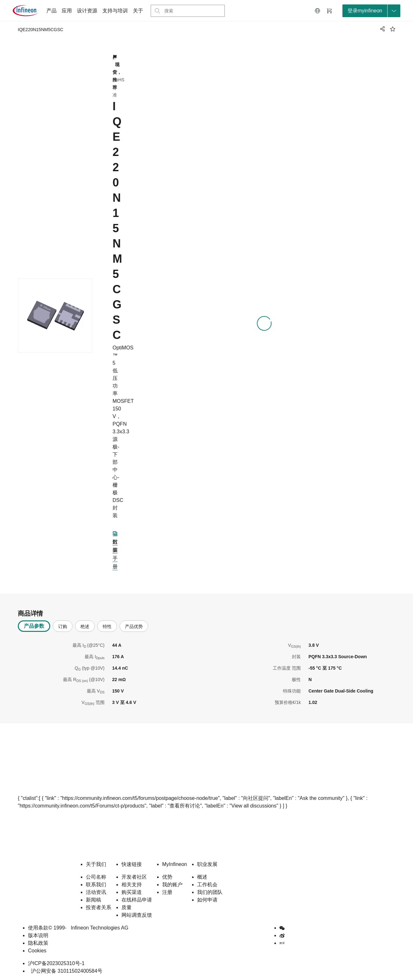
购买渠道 (132, 892)
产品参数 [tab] (34, 626)
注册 (167, 892)
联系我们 (96, 885)
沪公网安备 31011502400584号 (65, 971)
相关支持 (132, 885)
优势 (167, 877)
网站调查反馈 (137, 915)
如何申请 (207, 900)
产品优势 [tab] (134, 626)
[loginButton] (371, 11)
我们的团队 (210, 892)
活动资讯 (96, 892)
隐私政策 (38, 943)
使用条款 (38, 928)
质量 (127, 907)
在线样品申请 (137, 900)
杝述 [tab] (85, 626)
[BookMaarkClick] (393, 29)
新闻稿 (93, 900)
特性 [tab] (107, 626)
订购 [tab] (63, 626)
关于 (138, 11)
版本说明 (38, 935)
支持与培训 (115, 11)
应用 (67, 11)
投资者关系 (99, 907)
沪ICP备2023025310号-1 (56, 963)
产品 (52, 11)
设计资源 (87, 11)
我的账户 (172, 885)
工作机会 (207, 885)
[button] (318, 11)
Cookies (37, 951)
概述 (202, 877)
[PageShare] (382, 29)
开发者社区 (134, 877)
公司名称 (96, 877)
